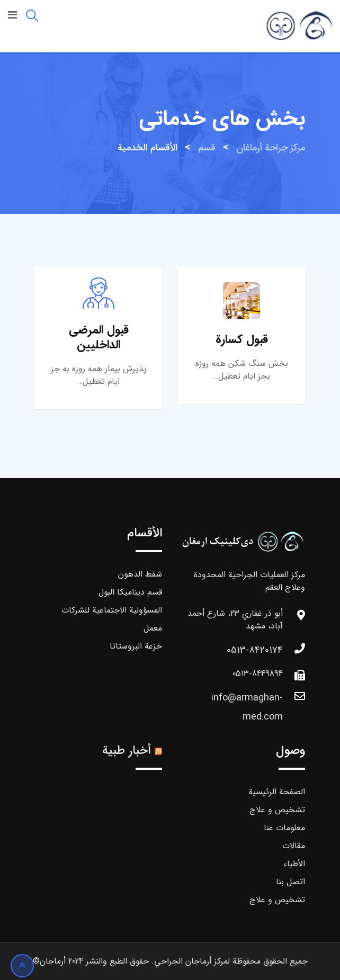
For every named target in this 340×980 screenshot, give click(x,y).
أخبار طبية (127, 751)
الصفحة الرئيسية (277, 792)
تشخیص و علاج (277, 810)
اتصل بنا (290, 882)
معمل (153, 628)
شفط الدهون (140, 574)
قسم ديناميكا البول (130, 592)
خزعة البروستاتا (136, 646)
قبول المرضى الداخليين (99, 337)
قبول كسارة (242, 339)
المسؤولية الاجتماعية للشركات (112, 610)
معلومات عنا (284, 828)
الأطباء (294, 864)
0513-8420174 (255, 650)
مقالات (294, 846)
